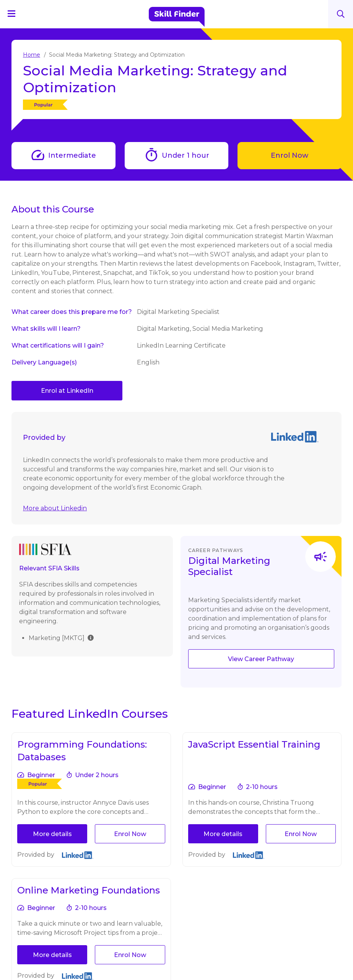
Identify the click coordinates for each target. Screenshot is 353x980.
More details (52, 834)
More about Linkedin (55, 508)
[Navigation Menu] (15, 13)
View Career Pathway (261, 659)
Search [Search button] (341, 14)
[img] (91, 637)
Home (32, 55)
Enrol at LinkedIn (67, 391)
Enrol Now (290, 155)
